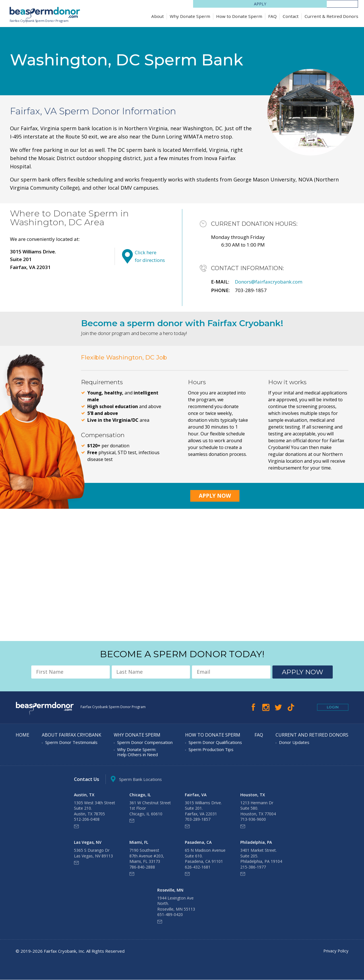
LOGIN (342, 4)
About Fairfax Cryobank (72, 736)
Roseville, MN (170, 891)
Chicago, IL (140, 795)
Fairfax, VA (196, 795)
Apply (311, 4)
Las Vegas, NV (88, 843)
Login (333, 708)
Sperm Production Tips (211, 750)
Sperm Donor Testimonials (71, 743)
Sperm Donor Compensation (145, 743)
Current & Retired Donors (331, 16)
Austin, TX (84, 795)
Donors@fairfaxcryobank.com (269, 282)
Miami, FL (139, 843)
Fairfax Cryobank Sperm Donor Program (41, 21)
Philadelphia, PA (256, 843)
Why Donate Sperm (190, 16)
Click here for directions (150, 257)
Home (22, 736)
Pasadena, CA (198, 843)
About (158, 16)
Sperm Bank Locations (139, 780)
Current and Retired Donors (312, 736)
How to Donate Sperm (239, 16)
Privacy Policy (335, 951)
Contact (291, 16)
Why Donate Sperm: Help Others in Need (137, 752)
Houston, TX (253, 795)
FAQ (272, 16)
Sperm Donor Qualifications (215, 743)
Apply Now (215, 496)
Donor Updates (294, 743)
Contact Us (87, 780)
